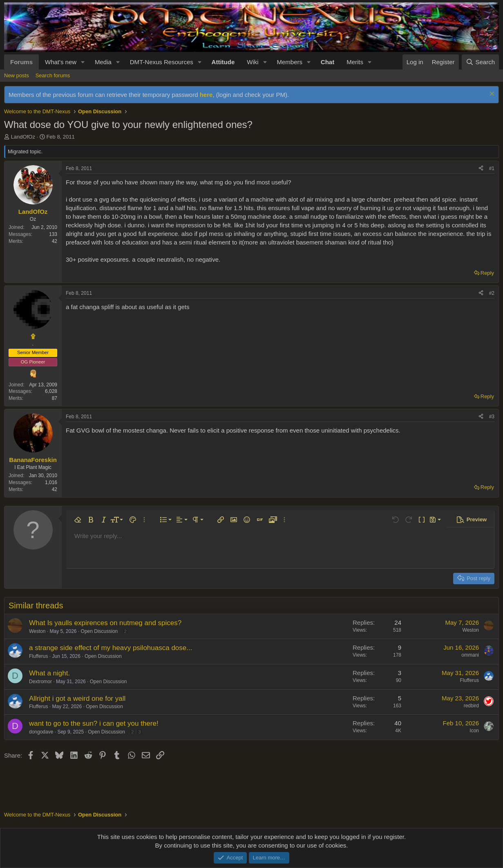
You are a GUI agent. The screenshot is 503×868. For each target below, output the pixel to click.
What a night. (49, 673)
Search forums (53, 75)
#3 (492, 417)
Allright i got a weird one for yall (77, 699)
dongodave (41, 732)
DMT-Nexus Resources (162, 62)
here (206, 95)
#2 (492, 293)
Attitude (223, 62)
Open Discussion (99, 631)
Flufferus (38, 656)
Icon (474, 731)
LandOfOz (23, 137)
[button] (83, 62)
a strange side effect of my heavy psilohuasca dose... (111, 648)
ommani (470, 655)
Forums (21, 62)
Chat (328, 62)
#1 (492, 168)
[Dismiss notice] (491, 95)
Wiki (253, 62)
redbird (471, 706)
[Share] (481, 169)
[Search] (480, 62)
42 (55, 241)
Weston (37, 631)
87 (55, 398)
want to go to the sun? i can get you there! (94, 723)
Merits (355, 62)
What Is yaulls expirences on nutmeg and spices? (105, 623)
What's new (61, 62)
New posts (17, 75)
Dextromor (40, 682)
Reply (487, 273)
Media (103, 62)
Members (290, 62)
